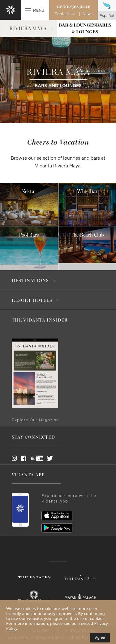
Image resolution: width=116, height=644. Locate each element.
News (88, 14)
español (107, 16)
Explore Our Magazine (35, 420)
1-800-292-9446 (73, 7)
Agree (100, 637)
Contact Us (65, 14)
